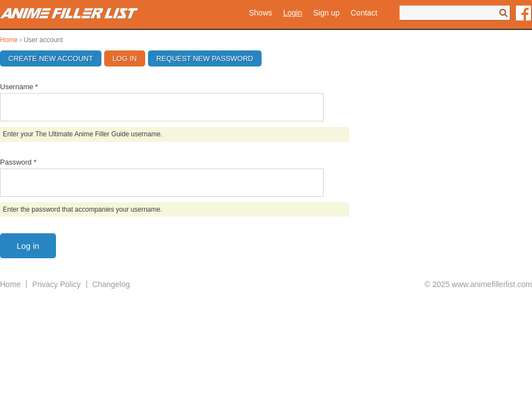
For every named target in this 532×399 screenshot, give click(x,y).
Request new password (205, 58)
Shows (260, 13)
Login (293, 13)
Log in (129, 58)
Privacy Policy (56, 284)
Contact (364, 13)
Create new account (51, 58)
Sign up (326, 13)
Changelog (111, 284)
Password (18, 162)
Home (9, 40)
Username (19, 87)
